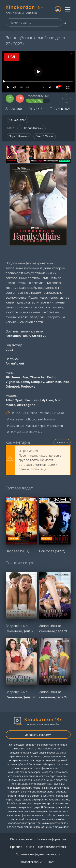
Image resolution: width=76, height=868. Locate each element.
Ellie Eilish (31, 400)
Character (38, 377)
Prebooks (28, 386)
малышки (16, 419)
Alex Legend (26, 405)
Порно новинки (19, 136)
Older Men (54, 382)
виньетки (56, 426)
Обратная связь (21, 839)
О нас (30, 847)
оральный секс (53, 413)
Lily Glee (47, 400)
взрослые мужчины (42, 419)
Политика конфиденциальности (38, 854)
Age (25, 377)
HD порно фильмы (32, 128)
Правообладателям (52, 847)
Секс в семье (45, 136)
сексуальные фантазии (26, 432)
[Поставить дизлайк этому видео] (20, 99)
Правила (16, 847)
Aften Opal (14, 400)
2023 (10, 350)
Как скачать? (18, 120)
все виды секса (26, 413)
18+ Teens (13, 377)
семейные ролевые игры (27, 426)
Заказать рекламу (38, 735)
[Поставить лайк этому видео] (10, 99)
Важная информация (51, 839)
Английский (15, 363)
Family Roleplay (33, 382)
